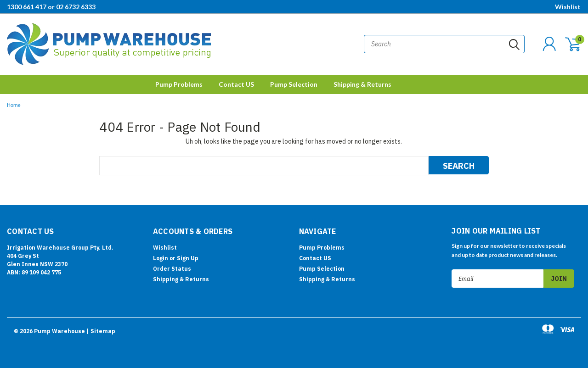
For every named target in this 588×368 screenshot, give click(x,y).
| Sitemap (101, 331)
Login (161, 258)
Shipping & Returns (362, 84)
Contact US (236, 84)
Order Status (172, 269)
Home (14, 105)
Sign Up (188, 258)
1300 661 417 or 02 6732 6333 (51, 7)
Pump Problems (179, 84)
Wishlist (568, 7)
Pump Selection (294, 84)
